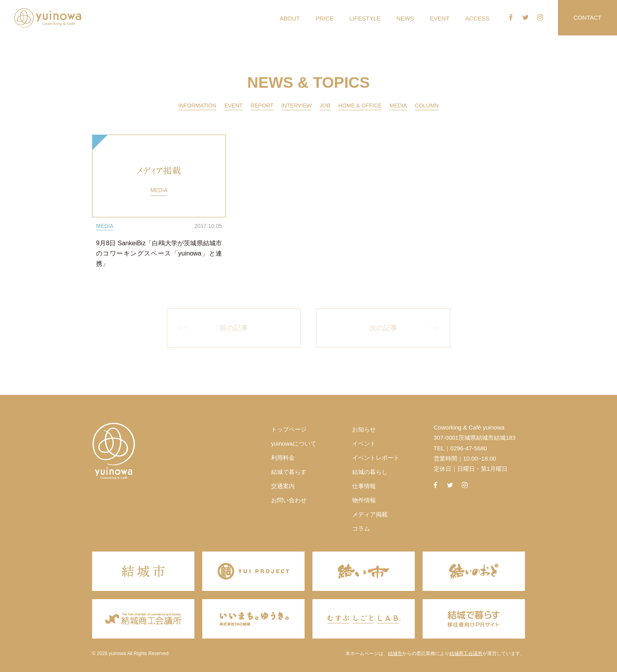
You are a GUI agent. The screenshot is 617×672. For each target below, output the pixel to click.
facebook (511, 17)
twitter (526, 17)
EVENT (440, 18)
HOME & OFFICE (360, 106)
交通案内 (283, 486)
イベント (364, 443)
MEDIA (398, 106)
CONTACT (587, 18)
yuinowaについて (294, 443)
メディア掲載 (370, 514)
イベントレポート (376, 458)
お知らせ (364, 429)
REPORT (262, 106)
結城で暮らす (289, 472)
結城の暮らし (370, 472)
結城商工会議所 (466, 653)
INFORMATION (197, 106)
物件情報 (364, 500)
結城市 (395, 653)
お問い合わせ (289, 500)
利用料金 (283, 458)
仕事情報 (364, 486)
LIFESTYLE (365, 18)
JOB (325, 106)
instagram (540, 17)
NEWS (405, 18)
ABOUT (290, 18)
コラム (361, 529)
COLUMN (427, 106)
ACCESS (477, 18)
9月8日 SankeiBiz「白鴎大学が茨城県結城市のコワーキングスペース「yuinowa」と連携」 (159, 253)
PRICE (325, 18)
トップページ (289, 429)
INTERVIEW (297, 106)
